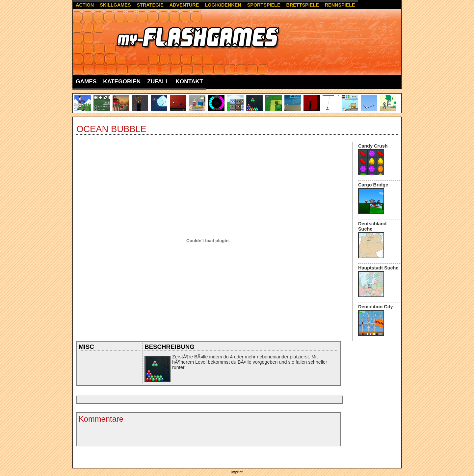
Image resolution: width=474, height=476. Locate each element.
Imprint (237, 472)
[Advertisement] (198, 400)
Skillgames (115, 5)
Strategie (150, 5)
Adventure (184, 5)
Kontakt (189, 81)
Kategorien (122, 81)
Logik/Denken (223, 5)
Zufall (158, 81)
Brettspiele (302, 5)
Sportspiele (264, 5)
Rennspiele (340, 5)
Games (86, 81)
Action (85, 5)
